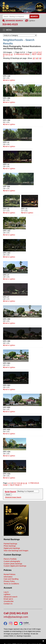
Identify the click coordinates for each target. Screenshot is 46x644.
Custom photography (12, 561)
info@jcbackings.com (16, 617)
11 (9, 54)
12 (12, 54)
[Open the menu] (23, 30)
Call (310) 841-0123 (16, 613)
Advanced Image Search (13, 497)
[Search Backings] (16, 17)
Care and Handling (11, 579)
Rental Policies (10, 574)
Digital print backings (12, 548)
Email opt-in (8, 599)
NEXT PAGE (16, 485)
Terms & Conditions (11, 584)
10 (7, 54)
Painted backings (10, 544)
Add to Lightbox (9, 80)
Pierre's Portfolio (10, 559)
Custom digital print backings (15, 566)
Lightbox (32, 21)
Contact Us (8, 604)
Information (8, 577)
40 (37, 58)
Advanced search (10, 597)
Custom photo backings (13, 564)
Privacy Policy (9, 581)
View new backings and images (16, 551)
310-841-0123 (10, 24)
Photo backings (10, 546)
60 (40, 58)
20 (34, 58)
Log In (6, 592)
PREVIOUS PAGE (22, 54)
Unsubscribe (9, 601)
